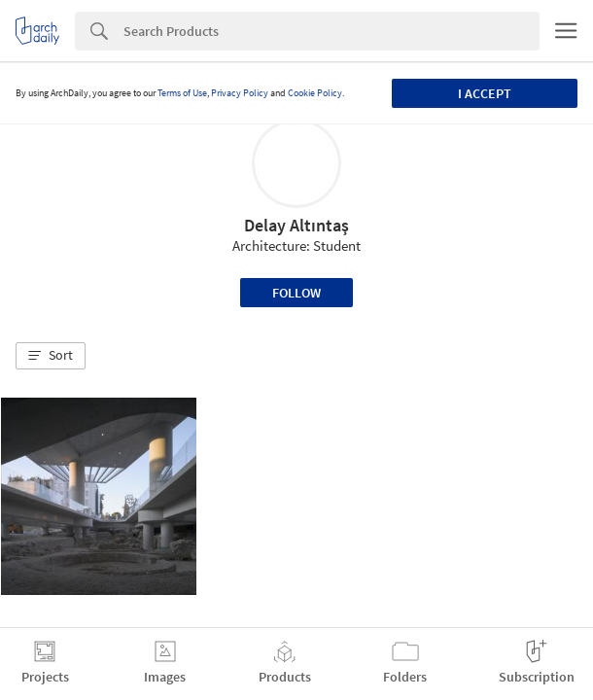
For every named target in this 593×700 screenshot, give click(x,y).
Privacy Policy (240, 93)
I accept (485, 93)
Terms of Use (182, 93)
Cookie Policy (315, 93)
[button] (51, 356)
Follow (296, 293)
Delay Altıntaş (296, 225)
